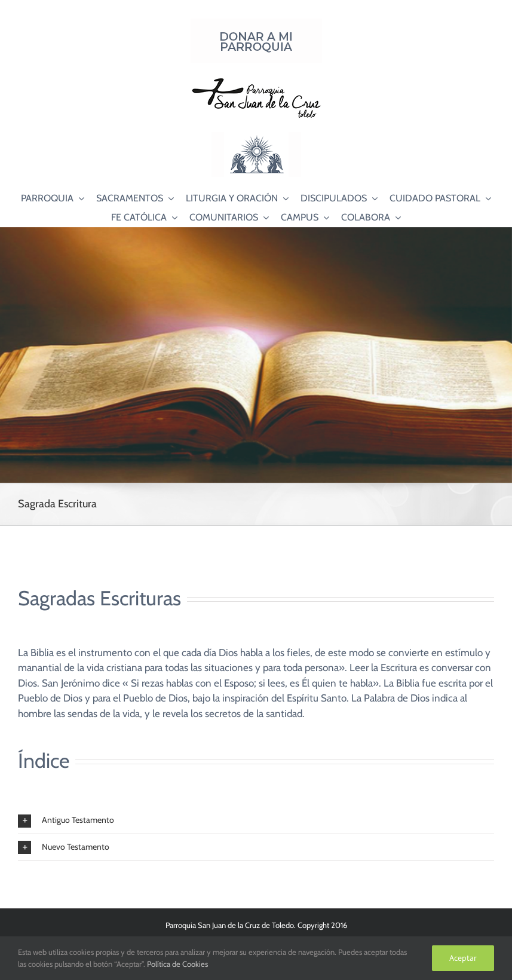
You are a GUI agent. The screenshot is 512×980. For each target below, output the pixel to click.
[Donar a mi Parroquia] (256, 23)
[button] (256, 820)
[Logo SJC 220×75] (256, 80)
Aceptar (463, 958)
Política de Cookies (177, 964)
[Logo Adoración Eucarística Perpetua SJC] (256, 137)
